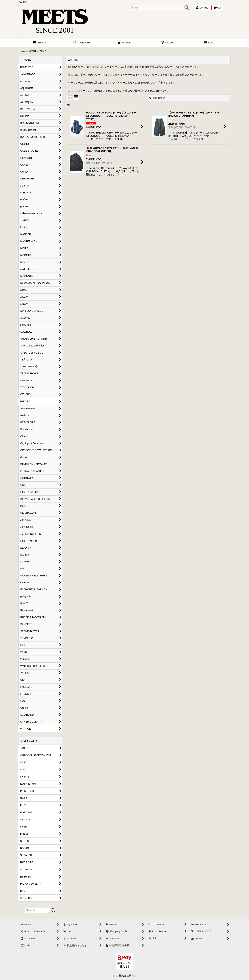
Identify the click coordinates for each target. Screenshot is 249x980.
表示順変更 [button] (157, 98)
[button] (210, 43)
